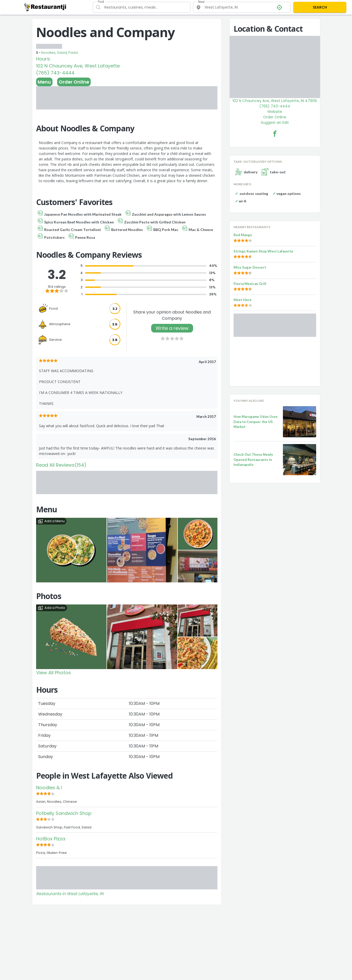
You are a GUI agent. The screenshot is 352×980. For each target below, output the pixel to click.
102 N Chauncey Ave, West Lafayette (78, 66)
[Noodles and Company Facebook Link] (275, 134)
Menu (44, 82)
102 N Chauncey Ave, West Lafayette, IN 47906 (275, 101)
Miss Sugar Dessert (250, 267)
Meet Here (243, 300)
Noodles (48, 53)
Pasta (73, 53)
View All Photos (54, 673)
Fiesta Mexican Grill (250, 284)
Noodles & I (49, 788)
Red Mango (243, 235)
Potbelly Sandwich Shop (64, 813)
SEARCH (320, 7)
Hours (43, 59)
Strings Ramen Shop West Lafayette (263, 251)
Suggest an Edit (275, 122)
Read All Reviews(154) (61, 465)
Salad (62, 53)
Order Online (74, 82)
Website (275, 112)
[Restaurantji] (45, 7)
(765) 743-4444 (55, 73)
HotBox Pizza (51, 839)
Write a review (172, 328)
